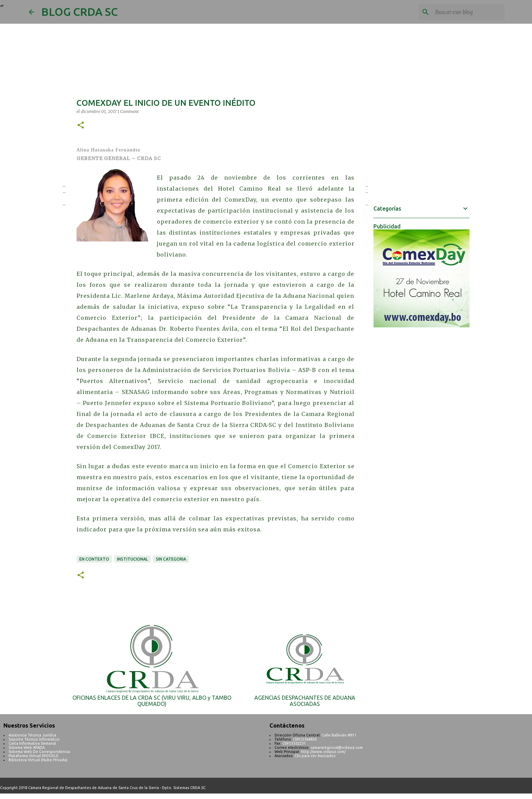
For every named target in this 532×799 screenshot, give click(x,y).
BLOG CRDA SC (79, 12)
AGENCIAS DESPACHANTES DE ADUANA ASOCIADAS (305, 701)
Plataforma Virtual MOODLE (33, 756)
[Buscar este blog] (469, 12)
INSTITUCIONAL (132, 559)
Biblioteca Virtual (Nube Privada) (38, 760)
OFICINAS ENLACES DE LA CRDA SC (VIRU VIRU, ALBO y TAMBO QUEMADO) (152, 701)
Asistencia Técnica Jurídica (32, 735)
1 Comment (128, 111)
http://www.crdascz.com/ (323, 752)
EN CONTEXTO (94, 559)
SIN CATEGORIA (171, 559)
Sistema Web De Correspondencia (39, 752)
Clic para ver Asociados (315, 756)
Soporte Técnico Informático (34, 739)
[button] (81, 126)
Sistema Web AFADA (27, 747)
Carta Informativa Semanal (32, 743)
